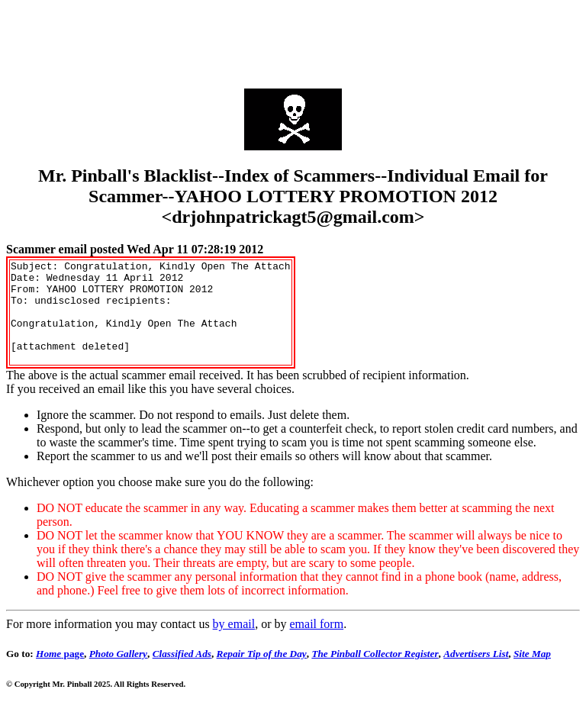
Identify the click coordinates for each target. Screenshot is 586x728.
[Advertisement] (293, 40)
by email (234, 644)
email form (316, 644)
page (60, 674)
